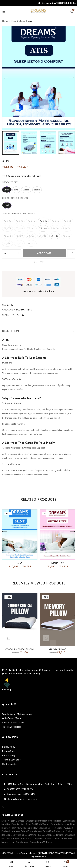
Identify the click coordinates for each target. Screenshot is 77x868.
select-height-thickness (15, 198)
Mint (20, 562)
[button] (72, 11)
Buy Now (38, 261)
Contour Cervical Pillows (20, 648)
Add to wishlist (71, 252)
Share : (6, 313)
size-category (10, 182)
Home (5, 21)
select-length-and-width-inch (19, 213)
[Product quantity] (12, 252)
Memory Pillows (57, 648)
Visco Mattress (18, 21)
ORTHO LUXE (57, 562)
